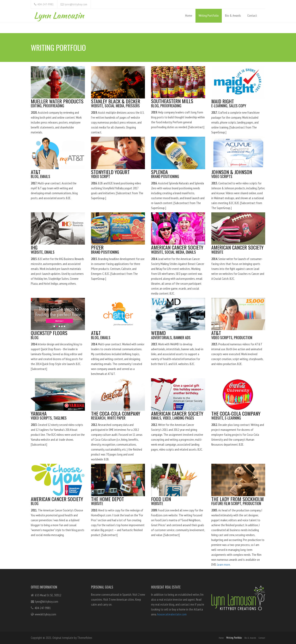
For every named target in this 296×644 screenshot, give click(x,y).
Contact (252, 15)
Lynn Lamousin (59, 14)
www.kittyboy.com (45, 614)
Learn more (222, 564)
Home (189, 15)
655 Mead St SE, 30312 (48, 595)
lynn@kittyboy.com (74, 4)
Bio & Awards (233, 15)
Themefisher (85, 638)
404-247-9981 (44, 4)
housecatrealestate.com (172, 614)
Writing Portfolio (209, 15)
